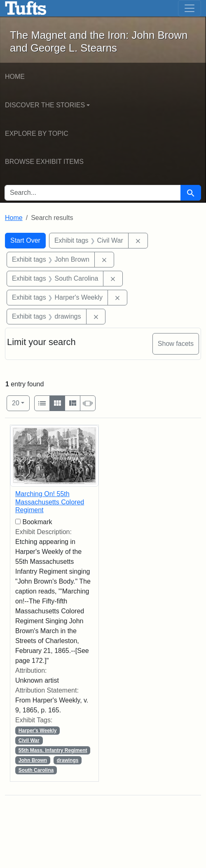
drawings (68, 760)
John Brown (33, 760)
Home (15, 77)
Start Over (25, 240)
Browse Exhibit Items (44, 162)
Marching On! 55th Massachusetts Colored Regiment (50, 502)
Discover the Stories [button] (45, 105)
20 (21, 402)
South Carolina (36, 770)
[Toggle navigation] (190, 8)
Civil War (29, 740)
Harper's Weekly (38, 731)
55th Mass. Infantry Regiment (53, 750)
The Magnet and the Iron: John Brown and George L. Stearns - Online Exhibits (26, 8)
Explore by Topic (37, 134)
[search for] (93, 193)
